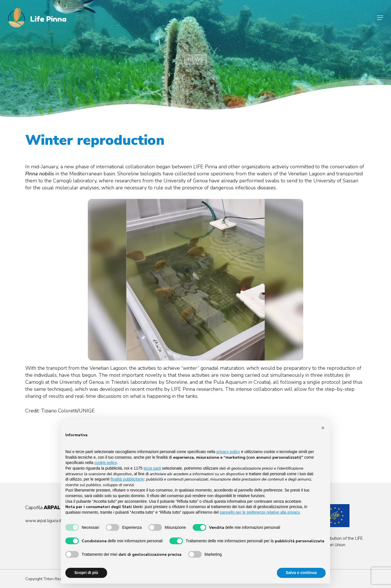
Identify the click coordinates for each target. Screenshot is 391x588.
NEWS (196, 59)
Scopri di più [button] (86, 573)
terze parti (152, 468)
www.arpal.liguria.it (43, 521)
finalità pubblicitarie (127, 479)
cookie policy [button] (106, 463)
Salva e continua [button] (301, 573)
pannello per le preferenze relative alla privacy (260, 512)
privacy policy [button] (228, 452)
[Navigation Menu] (380, 18)
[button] (323, 428)
